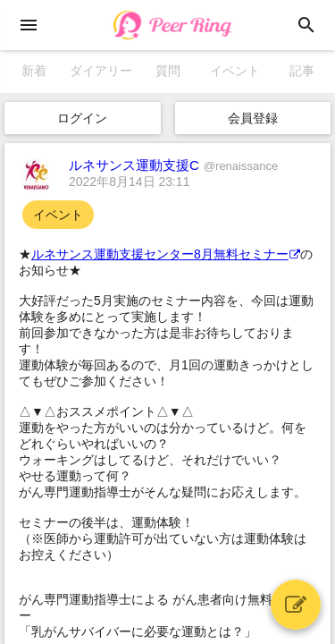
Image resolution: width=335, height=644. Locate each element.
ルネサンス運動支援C (173, 165)
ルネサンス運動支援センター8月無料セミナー (166, 254)
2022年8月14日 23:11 (129, 182)
